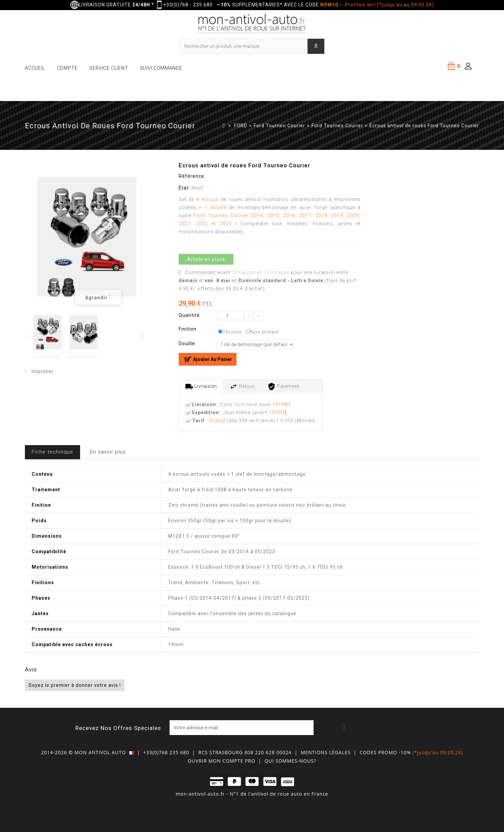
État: (184, 188)
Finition (188, 329)
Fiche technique (52, 452)
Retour (242, 387)
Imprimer (43, 371)
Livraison (201, 387)
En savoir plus (108, 452)
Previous (27, 335)
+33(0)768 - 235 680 (188, 5)
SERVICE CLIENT (109, 68)
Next (142, 335)
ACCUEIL (35, 68)
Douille (188, 343)
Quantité (189, 315)
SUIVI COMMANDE (161, 68)
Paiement (283, 387)
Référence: (192, 176)
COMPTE (67, 68)
